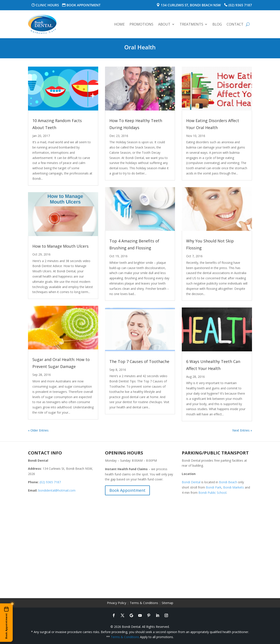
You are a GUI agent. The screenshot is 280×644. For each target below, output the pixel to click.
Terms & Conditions (144, 603)
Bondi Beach (228, 482)
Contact (235, 24)
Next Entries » (242, 430)
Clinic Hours (47, 5)
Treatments (191, 24)
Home (119, 24)
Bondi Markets (234, 487)
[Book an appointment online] (6, 623)
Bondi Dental (191, 482)
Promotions (141, 24)
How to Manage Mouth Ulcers (60, 246)
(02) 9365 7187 (240, 5)
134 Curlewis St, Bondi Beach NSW (191, 5)
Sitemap (167, 603)
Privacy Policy (117, 603)
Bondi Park (214, 487)
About (164, 24)
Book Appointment (83, 5)
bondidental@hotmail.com (57, 490)
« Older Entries (38, 430)
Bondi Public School (212, 493)
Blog (217, 24)
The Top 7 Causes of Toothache (139, 361)
